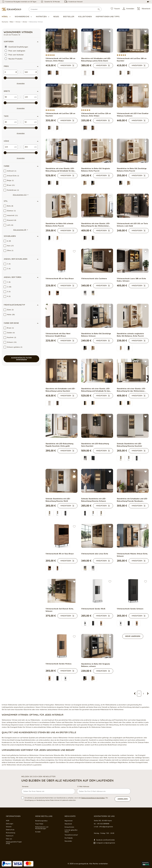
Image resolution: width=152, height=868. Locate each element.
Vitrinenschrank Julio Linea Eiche (95, 554)
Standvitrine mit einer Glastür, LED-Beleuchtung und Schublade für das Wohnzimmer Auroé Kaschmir (60, 170)
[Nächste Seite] (148, 694)
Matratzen (41, 17)
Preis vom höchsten (14, 55)
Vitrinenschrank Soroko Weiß (93, 609)
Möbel (5, 17)
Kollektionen (85, 17)
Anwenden (21, 83)
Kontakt (38, 832)
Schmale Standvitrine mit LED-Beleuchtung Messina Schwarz (94, 500)
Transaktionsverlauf (71, 835)
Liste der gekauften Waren (71, 831)
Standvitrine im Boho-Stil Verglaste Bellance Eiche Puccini (96, 170)
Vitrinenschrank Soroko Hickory (59, 664)
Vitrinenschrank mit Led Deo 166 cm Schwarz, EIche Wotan (60, 60)
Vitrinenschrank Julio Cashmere (94, 279)
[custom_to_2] (29, 147)
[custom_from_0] (9, 97)
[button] (21, 66)
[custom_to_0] (29, 97)
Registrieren (69, 821)
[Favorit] (115, 9)
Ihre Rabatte (69, 838)
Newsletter (68, 841)
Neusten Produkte (14, 59)
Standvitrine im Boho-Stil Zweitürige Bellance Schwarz (96, 335)
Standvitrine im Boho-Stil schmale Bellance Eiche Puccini (59, 225)
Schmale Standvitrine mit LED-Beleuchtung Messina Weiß (58, 500)
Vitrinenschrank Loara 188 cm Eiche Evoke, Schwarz (131, 280)
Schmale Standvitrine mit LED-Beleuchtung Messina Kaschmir (129, 445)
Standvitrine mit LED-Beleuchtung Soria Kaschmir (95, 445)
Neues (56, 17)
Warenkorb (68, 824)
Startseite (5, 22)
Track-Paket (39, 824)
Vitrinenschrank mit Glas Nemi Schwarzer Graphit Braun (58, 335)
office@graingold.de (106, 827)
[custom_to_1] (29, 122)
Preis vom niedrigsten (15, 51)
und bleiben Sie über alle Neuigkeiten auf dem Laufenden (68, 780)
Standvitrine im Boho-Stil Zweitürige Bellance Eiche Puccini (132, 170)
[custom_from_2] (9, 147)
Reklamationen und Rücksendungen (42, 828)
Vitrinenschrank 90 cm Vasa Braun (60, 554)
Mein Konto (70, 816)
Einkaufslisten (69, 827)
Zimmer (25, 22)
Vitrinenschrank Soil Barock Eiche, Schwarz (60, 610)
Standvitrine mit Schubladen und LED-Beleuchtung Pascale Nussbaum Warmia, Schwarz (132, 500)
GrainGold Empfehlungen (16, 47)
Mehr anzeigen (133, 636)
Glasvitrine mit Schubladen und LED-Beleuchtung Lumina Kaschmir (61, 390)
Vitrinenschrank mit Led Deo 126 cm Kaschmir (60, 115)
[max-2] (21, 103)
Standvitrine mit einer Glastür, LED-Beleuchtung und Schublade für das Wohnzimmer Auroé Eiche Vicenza (96, 390)
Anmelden (123, 799)
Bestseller (69, 17)
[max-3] (21, 128)
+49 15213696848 (103, 824)
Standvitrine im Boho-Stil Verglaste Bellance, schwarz (96, 665)
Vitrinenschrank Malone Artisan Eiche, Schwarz (132, 555)
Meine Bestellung (44, 816)
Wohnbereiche (22, 17)
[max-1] (21, 78)
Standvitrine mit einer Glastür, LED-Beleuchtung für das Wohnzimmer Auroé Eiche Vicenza (131, 390)
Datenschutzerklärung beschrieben (93, 798)
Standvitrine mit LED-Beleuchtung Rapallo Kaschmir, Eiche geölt (59, 445)
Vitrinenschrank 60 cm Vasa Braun (60, 279)
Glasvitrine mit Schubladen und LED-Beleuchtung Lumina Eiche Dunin (96, 60)
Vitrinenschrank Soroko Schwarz (130, 609)
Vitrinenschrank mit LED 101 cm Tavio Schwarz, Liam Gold (132, 225)
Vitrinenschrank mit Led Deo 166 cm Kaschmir (132, 60)
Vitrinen (18, 22)
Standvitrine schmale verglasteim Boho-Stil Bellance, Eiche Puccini (130, 335)
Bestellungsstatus (41, 821)
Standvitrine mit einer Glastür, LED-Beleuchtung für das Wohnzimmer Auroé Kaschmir (96, 225)
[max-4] (21, 153)
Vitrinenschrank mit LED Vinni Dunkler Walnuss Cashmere (133, 115)
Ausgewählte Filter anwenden (21, 359)
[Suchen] (99, 9)
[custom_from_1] (9, 122)
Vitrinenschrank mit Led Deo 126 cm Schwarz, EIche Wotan (96, 115)
